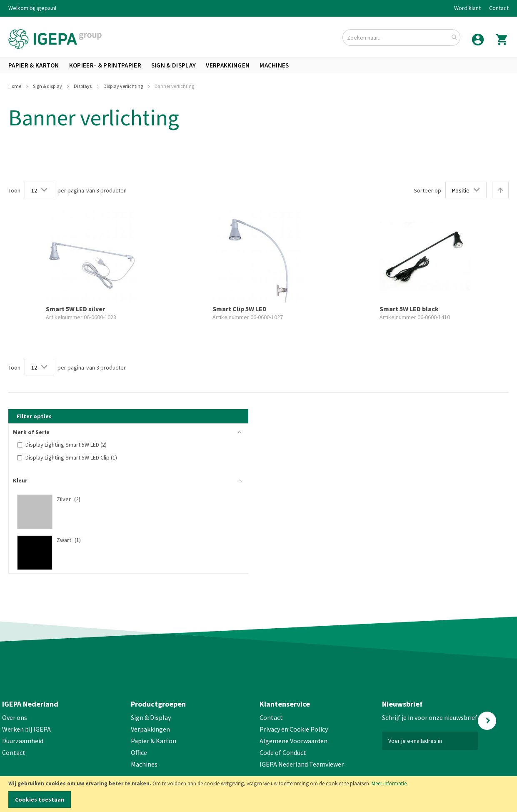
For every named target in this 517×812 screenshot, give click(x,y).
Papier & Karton (154, 741)
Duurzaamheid (23, 741)
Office (140, 752)
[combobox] (401, 37)
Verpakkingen (150, 729)
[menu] (258, 65)
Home (15, 86)
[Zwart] (124, 540)
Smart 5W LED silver (75, 309)
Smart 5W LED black (409, 309)
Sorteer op (427, 190)
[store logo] (55, 39)
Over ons (15, 717)
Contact (499, 8)
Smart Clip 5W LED (240, 309)
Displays (83, 86)
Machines (144, 764)
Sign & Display (151, 717)
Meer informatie (389, 783)
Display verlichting (124, 86)
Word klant (467, 8)
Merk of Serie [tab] (31, 432)
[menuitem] (34, 65)
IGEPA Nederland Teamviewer (302, 764)
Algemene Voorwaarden (293, 741)
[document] (258, 794)
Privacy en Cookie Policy (294, 729)
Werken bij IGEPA (26, 729)
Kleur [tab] (20, 480)
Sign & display (48, 86)
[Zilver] (124, 499)
